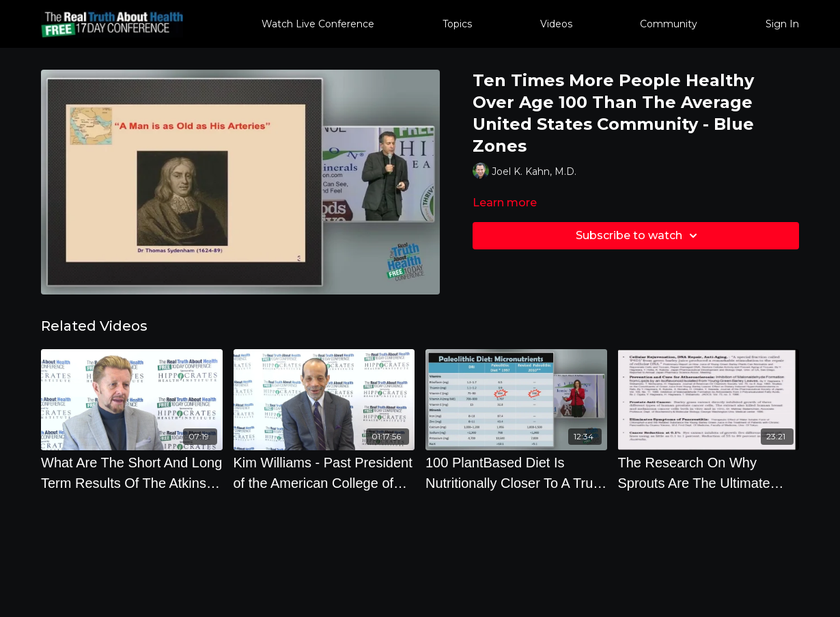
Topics (457, 24)
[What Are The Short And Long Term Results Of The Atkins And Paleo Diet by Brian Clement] (132, 473)
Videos (556, 24)
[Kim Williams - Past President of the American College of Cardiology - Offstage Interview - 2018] (324, 473)
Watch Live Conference (318, 24)
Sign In (782, 24)
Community (669, 24)
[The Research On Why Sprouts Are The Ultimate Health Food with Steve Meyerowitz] (709, 473)
